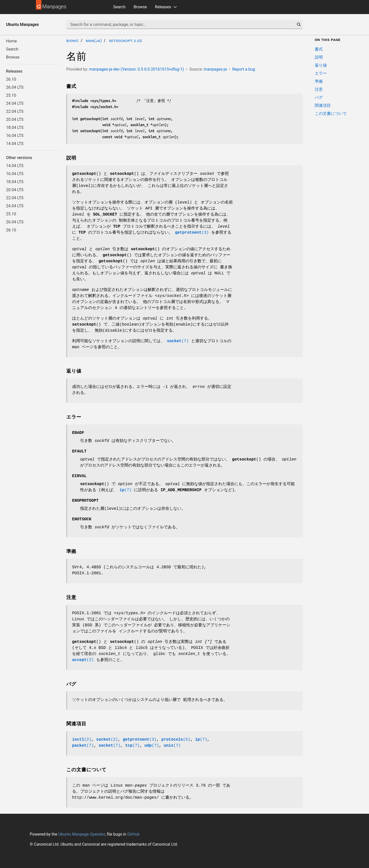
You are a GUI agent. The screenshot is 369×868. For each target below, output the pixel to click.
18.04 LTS (15, 127)
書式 (319, 49)
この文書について (331, 113)
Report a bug (244, 69)
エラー (321, 73)
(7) (178, 341)
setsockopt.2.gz (126, 41)
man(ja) (94, 41)
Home (11, 41)
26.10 (11, 79)
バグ (319, 97)
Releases (163, 7)
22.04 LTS (15, 111)
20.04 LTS (15, 119)
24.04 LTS (15, 103)
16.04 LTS (15, 136)
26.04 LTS (15, 87)
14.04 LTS (15, 144)
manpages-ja (215, 69)
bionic (72, 41)
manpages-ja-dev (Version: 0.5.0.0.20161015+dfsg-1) (137, 69)
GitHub (133, 834)
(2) (83, 660)
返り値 (321, 65)
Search (119, 7)
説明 (319, 57)
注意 (319, 89)
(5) (176, 740)
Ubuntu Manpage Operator (82, 834)
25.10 (11, 95)
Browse (140, 7)
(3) (192, 233)
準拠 (319, 81)
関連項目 (323, 105)
